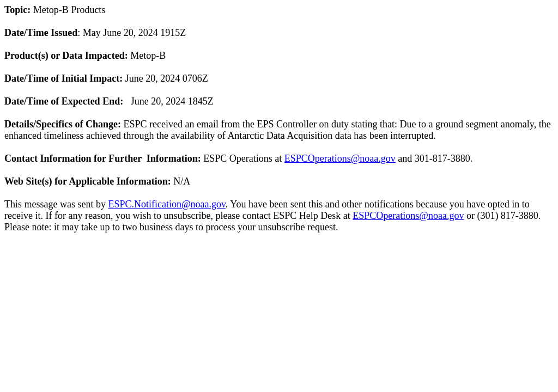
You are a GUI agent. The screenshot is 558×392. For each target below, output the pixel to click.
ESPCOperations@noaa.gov (340, 158)
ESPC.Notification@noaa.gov (166, 204)
